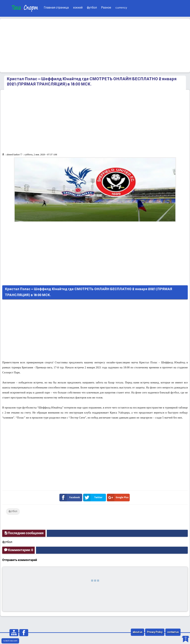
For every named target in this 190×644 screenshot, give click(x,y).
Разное (106, 8)
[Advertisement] (95, 46)
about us (137, 632)
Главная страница (56, 8)
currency (121, 8)
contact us (173, 632)
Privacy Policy (155, 632)
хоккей (78, 8)
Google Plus (118, 498)
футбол (92, 8)
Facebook (70, 498)
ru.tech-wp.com (10, 641)
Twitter (94, 498)
